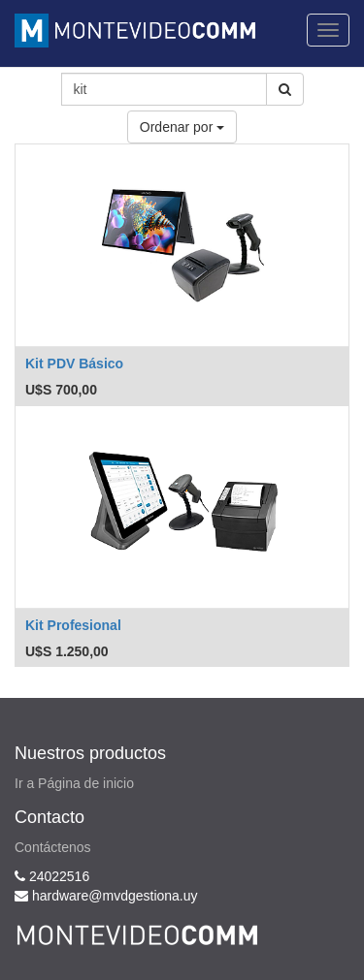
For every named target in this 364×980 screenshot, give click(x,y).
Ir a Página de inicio (74, 783)
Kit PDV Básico (74, 364)
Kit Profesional (73, 625)
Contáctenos (53, 847)
